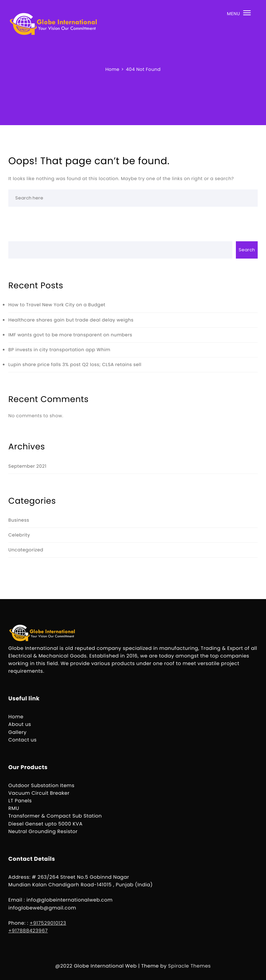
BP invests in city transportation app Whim (59, 350)
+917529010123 (48, 923)
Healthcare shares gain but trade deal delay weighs (71, 320)
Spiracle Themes (189, 966)
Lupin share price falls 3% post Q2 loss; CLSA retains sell (75, 365)
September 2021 (27, 466)
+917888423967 (28, 931)
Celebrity (19, 535)
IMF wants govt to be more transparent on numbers (70, 335)
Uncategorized (26, 550)
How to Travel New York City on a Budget (57, 305)
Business (19, 520)
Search (247, 250)
